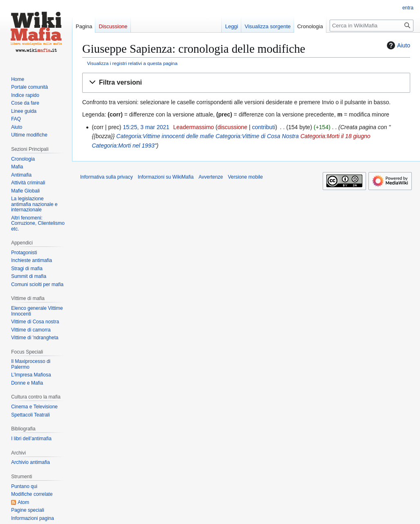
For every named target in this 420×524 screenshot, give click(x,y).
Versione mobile (245, 177)
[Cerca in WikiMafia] (372, 26)
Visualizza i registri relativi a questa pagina (132, 63)
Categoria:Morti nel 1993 (123, 146)
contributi (264, 127)
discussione (232, 127)
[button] (246, 83)
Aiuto (398, 45)
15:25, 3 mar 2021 (146, 127)
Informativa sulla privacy (107, 177)
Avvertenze (211, 177)
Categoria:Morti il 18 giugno (335, 136)
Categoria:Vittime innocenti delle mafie (165, 136)
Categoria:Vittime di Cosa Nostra (257, 136)
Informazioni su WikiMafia (166, 177)
